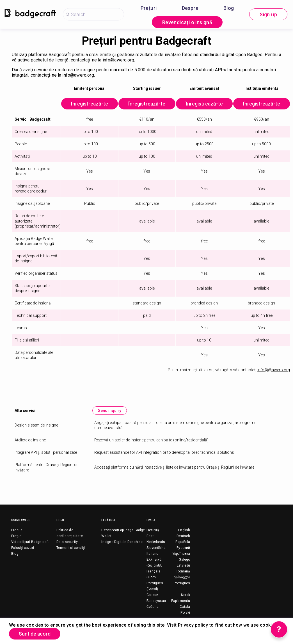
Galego (184, 560)
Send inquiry (110, 411)
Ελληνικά (154, 560)
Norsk (186, 595)
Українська (181, 554)
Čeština (153, 607)
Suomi (152, 577)
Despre (190, 8)
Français (154, 572)
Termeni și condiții (71, 548)
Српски (152, 595)
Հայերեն (154, 566)
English (184, 530)
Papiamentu (181, 601)
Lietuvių (153, 530)
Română (183, 572)
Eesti (151, 536)
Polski (185, 613)
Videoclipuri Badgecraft (30, 542)
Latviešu (184, 566)
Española (183, 542)
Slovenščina (156, 548)
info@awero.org (118, 60)
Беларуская (156, 601)
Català (185, 607)
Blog (229, 8)
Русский (183, 548)
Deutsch (183, 536)
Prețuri (149, 8)
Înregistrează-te (90, 104)
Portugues (182, 583)
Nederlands (156, 542)
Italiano (153, 554)
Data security (67, 542)
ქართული (182, 577)
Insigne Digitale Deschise (122, 542)
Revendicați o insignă (187, 22)
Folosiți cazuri (23, 548)
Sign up (268, 14)
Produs (17, 530)
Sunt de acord (35, 634)
